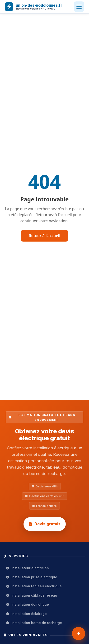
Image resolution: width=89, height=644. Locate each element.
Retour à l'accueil (44, 236)
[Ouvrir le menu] (79, 7)
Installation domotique (28, 604)
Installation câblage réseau (32, 595)
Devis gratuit (45, 524)
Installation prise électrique (32, 577)
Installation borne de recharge (34, 623)
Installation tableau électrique (34, 586)
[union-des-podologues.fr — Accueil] (33, 7)
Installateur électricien (28, 568)
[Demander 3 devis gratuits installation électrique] (79, 634)
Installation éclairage (26, 614)
